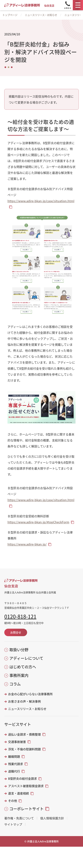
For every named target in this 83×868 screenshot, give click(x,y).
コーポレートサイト (27, 809)
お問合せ (16, 632)
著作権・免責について (19, 818)
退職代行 (14, 771)
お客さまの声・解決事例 (24, 701)
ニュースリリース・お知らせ (41, 15)
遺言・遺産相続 (18, 793)
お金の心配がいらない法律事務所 (30, 694)
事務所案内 (19, 675)
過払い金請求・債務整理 (24, 734)
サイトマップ (13, 824)
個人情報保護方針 (52, 818)
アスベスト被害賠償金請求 (26, 786)
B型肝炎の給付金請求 (22, 779)
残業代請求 (16, 764)
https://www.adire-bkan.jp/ (27, 544)
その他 (13, 801)
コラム (15, 684)
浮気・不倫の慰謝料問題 (24, 749)
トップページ (10, 15)
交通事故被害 (17, 742)
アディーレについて (26, 658)
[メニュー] (78, 5)
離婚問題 (14, 756)
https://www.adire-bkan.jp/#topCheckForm (38, 522)
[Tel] (68, 5)
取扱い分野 (19, 650)
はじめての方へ (23, 667)
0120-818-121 (20, 616)
